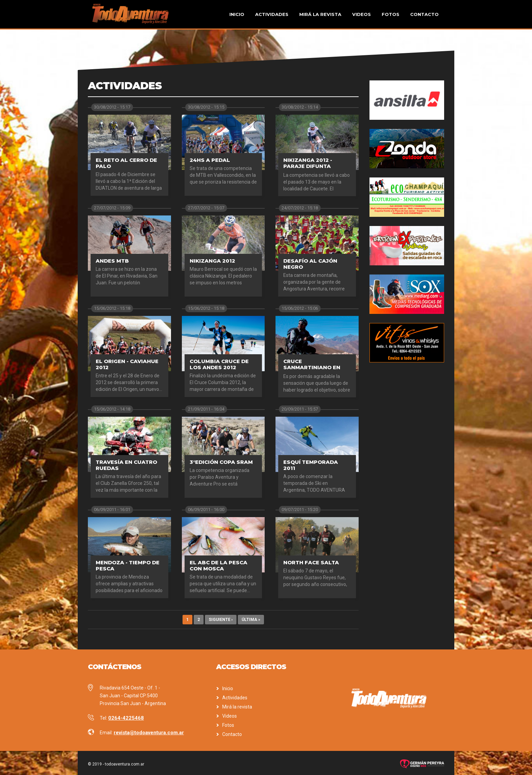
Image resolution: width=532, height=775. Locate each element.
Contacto (424, 14)
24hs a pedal (210, 160)
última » (251, 620)
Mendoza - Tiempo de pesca (128, 565)
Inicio (237, 14)
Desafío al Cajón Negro (310, 264)
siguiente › (221, 620)
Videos (362, 14)
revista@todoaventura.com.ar (149, 733)
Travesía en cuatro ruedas (126, 465)
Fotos (391, 14)
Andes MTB (112, 261)
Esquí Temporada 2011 (311, 465)
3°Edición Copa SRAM (221, 462)
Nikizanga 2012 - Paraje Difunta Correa (308, 166)
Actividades (272, 14)
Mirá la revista (320, 14)
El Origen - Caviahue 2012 (127, 364)
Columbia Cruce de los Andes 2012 (219, 364)
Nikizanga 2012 (212, 261)
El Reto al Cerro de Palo (126, 163)
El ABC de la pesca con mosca (218, 565)
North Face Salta (311, 562)
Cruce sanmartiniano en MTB (312, 367)
